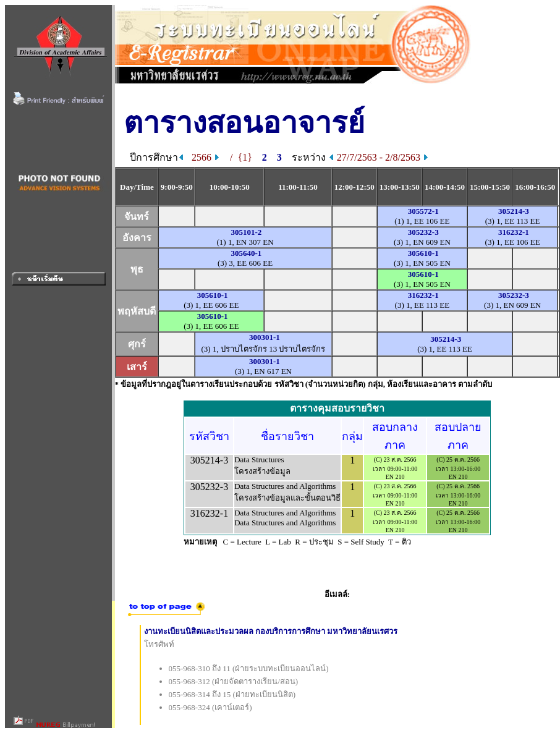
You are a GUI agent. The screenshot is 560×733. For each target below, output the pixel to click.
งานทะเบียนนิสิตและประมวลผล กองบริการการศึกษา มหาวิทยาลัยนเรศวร (271, 631)
